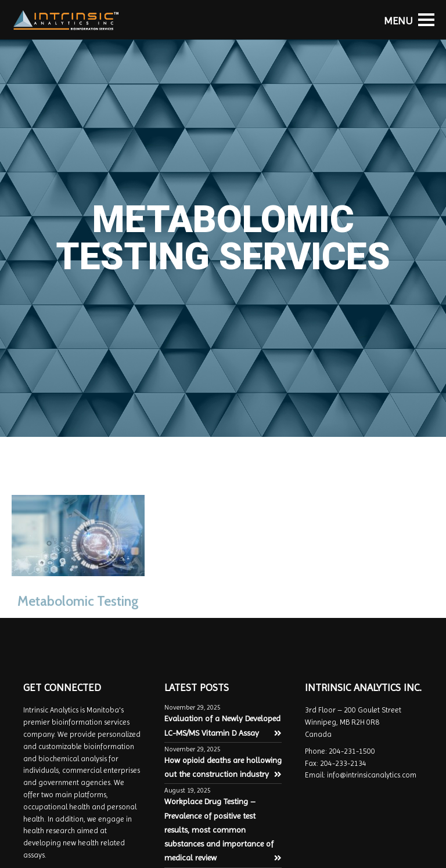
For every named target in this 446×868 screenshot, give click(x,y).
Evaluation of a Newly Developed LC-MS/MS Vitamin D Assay (223, 726)
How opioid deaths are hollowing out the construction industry (223, 767)
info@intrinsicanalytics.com (372, 775)
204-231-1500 (352, 751)
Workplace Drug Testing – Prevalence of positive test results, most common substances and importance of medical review (223, 829)
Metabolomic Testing (78, 606)
